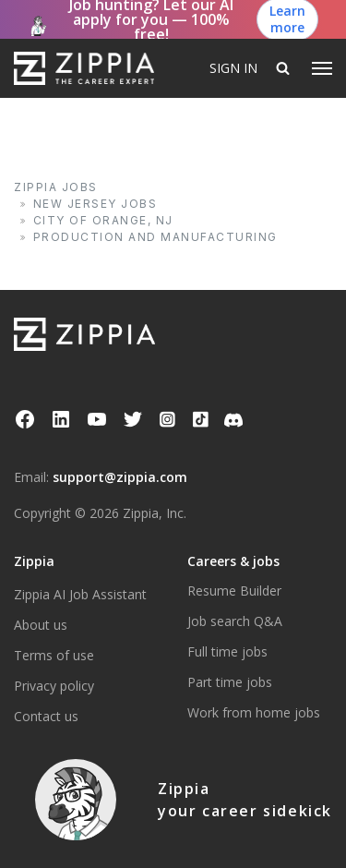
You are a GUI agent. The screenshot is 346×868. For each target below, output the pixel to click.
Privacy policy (54, 686)
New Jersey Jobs (95, 204)
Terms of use (54, 655)
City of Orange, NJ (103, 220)
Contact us (46, 716)
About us (41, 625)
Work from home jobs (254, 712)
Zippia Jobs (56, 187)
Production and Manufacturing (155, 237)
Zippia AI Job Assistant (80, 594)
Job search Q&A (235, 621)
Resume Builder (234, 591)
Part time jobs (230, 682)
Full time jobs (227, 651)
